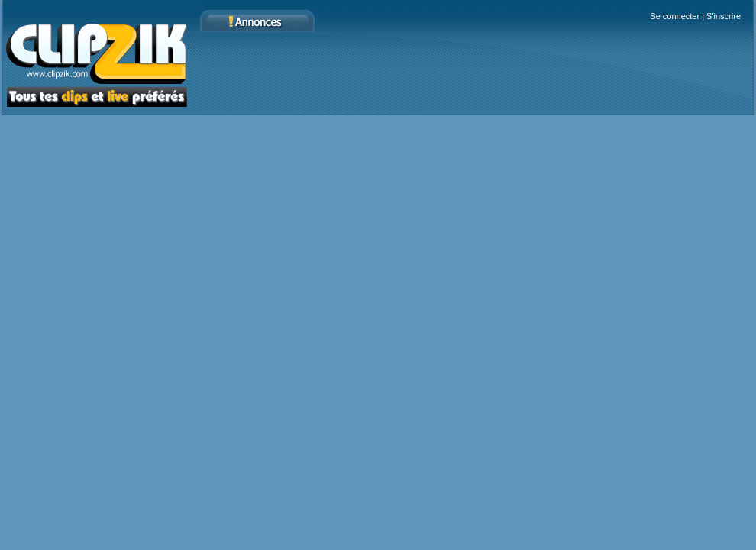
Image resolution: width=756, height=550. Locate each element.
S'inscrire (724, 16)
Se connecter (675, 16)
